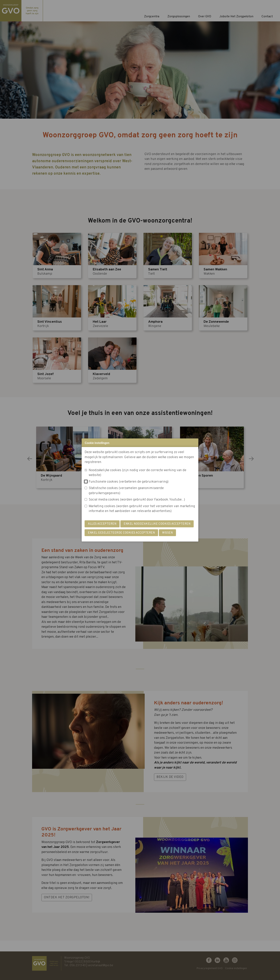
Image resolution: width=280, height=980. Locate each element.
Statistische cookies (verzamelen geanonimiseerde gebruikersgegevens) (126, 491)
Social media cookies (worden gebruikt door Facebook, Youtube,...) (137, 500)
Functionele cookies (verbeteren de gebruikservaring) (129, 482)
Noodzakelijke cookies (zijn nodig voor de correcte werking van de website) (137, 473)
